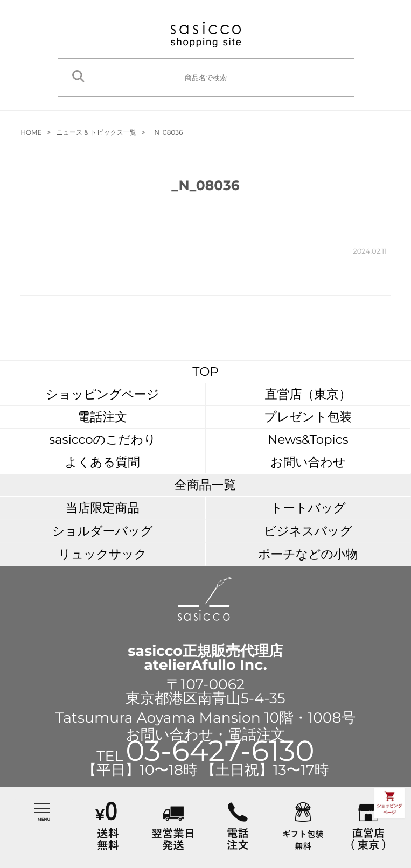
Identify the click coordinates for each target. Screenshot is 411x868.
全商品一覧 (205, 485)
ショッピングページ (102, 394)
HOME (31, 133)
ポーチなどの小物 (308, 554)
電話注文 (103, 417)
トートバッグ (308, 508)
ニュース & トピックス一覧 (96, 133)
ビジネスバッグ (308, 531)
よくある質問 (103, 462)
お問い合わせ (308, 462)
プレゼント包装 (308, 417)
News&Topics (308, 439)
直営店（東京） (308, 394)
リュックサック (102, 554)
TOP (206, 372)
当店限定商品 (103, 508)
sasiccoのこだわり (103, 439)
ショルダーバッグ (103, 531)
